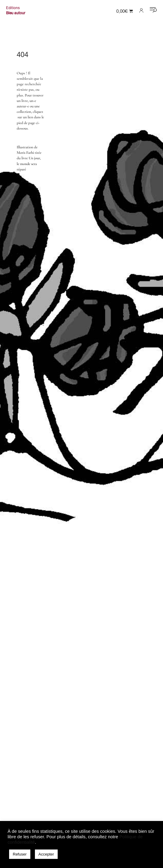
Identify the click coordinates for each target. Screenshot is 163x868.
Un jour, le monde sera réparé (29, 164)
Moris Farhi (25, 153)
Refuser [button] (20, 854)
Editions (13, 8)
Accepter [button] (46, 854)
